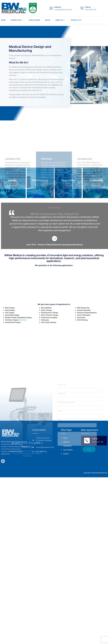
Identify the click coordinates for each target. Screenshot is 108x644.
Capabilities (17, 20)
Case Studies (34, 20)
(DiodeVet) (23, 320)
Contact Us (77, 20)
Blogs (48, 20)
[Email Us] (51, 8)
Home (3, 20)
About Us (60, 20)
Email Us (58, 7)
